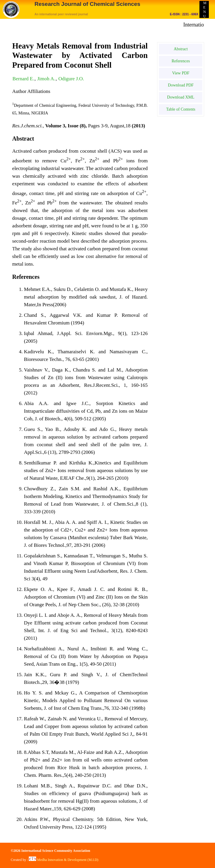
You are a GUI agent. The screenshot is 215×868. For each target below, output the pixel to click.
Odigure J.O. (71, 79)
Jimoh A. (46, 79)
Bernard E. (23, 79)
